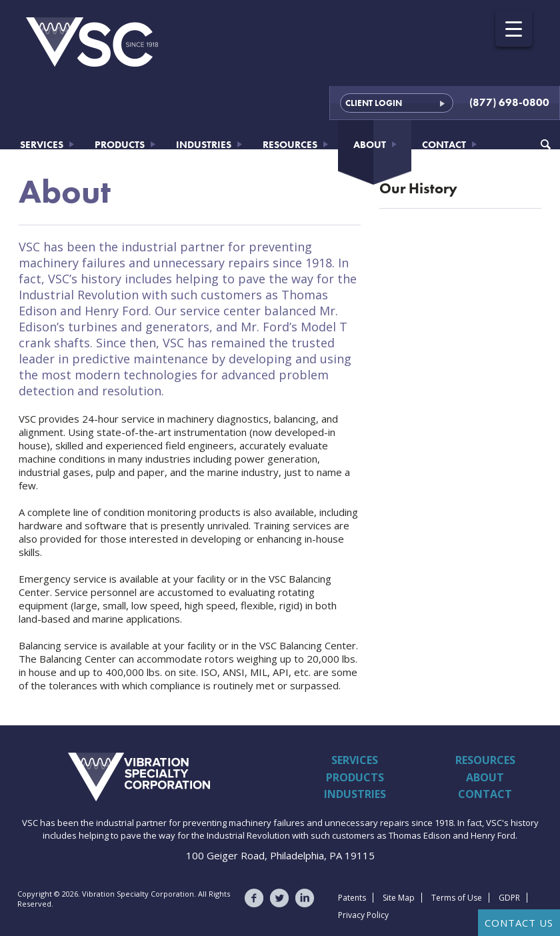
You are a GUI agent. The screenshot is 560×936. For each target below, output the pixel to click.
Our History (418, 188)
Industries (204, 145)
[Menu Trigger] (514, 28)
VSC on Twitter (279, 898)
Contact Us (519, 923)
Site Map (399, 898)
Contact (444, 145)
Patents (352, 898)
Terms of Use (457, 898)
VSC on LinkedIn (305, 898)
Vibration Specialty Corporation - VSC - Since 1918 (93, 42)
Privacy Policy (363, 915)
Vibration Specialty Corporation (82, 777)
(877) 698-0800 (509, 102)
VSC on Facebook (254, 898)
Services (42, 145)
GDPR (509, 898)
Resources (290, 145)
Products (120, 145)
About (370, 145)
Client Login (374, 103)
